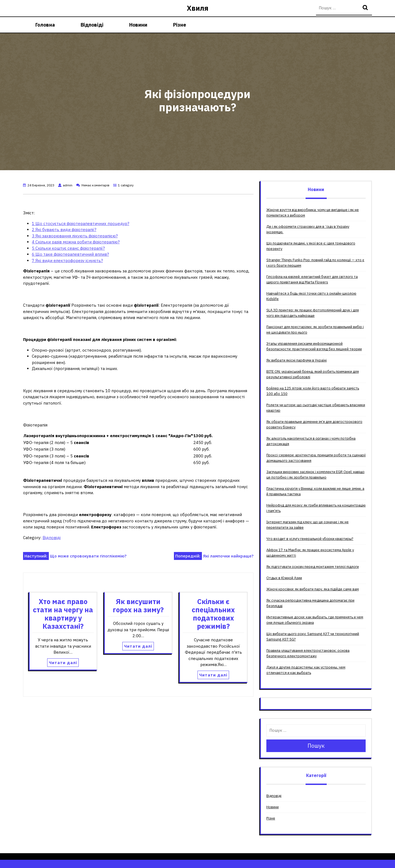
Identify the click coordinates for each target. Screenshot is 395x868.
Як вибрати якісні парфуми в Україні (297, 360)
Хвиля (198, 8)
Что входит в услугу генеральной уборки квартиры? (310, 539)
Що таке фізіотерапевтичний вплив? (70, 254)
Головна (45, 25)
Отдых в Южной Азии (284, 578)
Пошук (366, 8)
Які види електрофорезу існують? (67, 261)
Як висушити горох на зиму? (138, 606)
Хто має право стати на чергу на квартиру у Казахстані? (63, 614)
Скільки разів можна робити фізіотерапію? (76, 242)
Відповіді (92, 25)
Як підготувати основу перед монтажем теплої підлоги (313, 567)
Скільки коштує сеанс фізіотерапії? (68, 248)
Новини (138, 25)
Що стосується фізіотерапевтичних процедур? (81, 224)
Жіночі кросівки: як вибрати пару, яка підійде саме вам (313, 589)
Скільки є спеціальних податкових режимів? (213, 614)
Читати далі (63, 663)
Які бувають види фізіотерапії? (64, 230)
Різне (180, 25)
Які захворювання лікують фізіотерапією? (75, 236)
